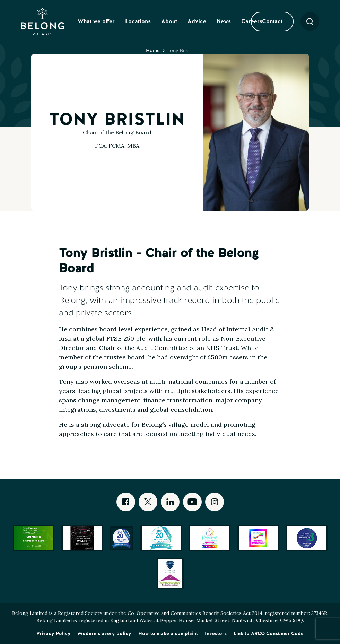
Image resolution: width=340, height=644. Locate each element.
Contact (272, 21)
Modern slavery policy (104, 633)
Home (153, 50)
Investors (216, 633)
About (169, 21)
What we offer (96, 21)
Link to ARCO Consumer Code (269, 633)
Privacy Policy (54, 633)
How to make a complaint (168, 633)
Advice (197, 21)
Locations (138, 21)
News (224, 21)
